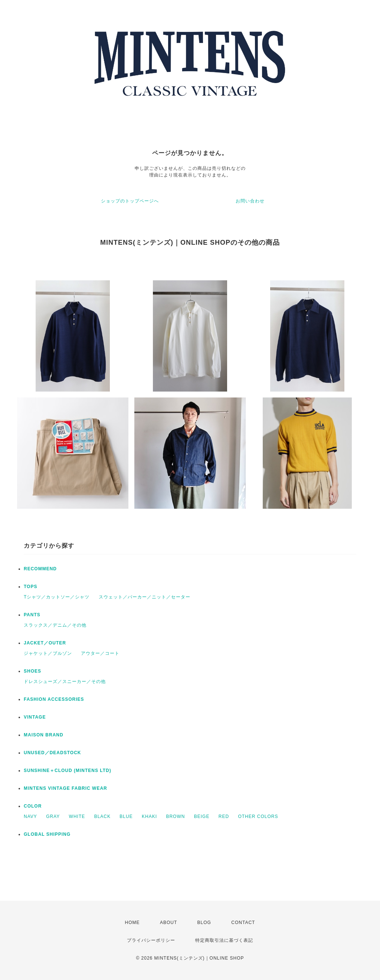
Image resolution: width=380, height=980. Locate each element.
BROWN (175, 816)
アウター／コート (100, 653)
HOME (132, 923)
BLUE (126, 816)
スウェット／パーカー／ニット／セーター (145, 597)
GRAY (53, 816)
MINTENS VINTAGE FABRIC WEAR (65, 788)
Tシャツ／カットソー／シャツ (57, 597)
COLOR (33, 806)
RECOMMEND (40, 569)
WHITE (77, 816)
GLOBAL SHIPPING (47, 834)
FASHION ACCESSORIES (54, 699)
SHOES (32, 671)
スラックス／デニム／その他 (55, 625)
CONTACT (243, 923)
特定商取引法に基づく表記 (224, 940)
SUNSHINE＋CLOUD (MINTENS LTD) (68, 771)
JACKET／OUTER (45, 643)
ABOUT (168, 923)
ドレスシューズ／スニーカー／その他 (65, 682)
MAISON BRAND (44, 735)
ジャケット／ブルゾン (48, 653)
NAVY (30, 816)
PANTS (32, 615)
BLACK (102, 816)
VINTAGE (35, 717)
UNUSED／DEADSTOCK (52, 753)
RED (224, 816)
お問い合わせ (250, 201)
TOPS (30, 587)
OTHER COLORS (258, 816)
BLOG (204, 923)
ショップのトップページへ (130, 201)
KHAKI (149, 816)
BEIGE (202, 816)
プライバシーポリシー (151, 940)
